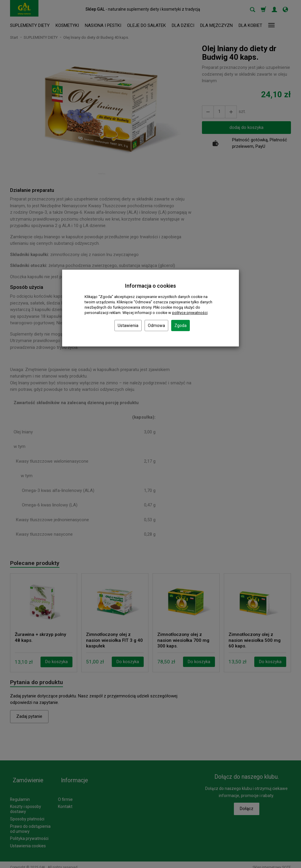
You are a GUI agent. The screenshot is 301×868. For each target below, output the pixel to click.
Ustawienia (128, 325)
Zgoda (181, 325)
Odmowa (156, 325)
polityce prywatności (190, 313)
